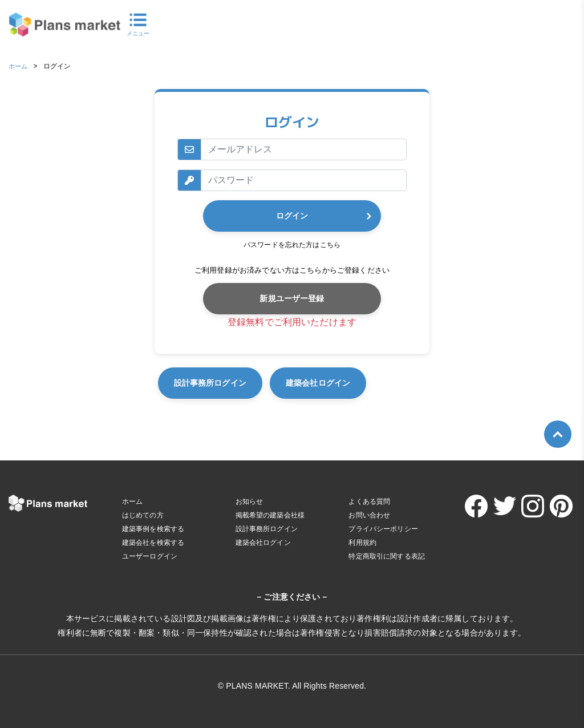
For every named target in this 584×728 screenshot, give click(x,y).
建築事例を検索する (153, 529)
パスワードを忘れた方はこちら (292, 244)
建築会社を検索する (153, 543)
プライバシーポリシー (383, 529)
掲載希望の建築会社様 (270, 515)
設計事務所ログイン (231, 383)
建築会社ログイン (390, 383)
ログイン (292, 216)
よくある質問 (369, 501)
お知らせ (250, 501)
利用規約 (362, 543)
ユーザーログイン (150, 556)
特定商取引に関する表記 (387, 556)
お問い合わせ (369, 515)
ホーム (19, 66)
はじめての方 (143, 515)
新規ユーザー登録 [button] (292, 298)
